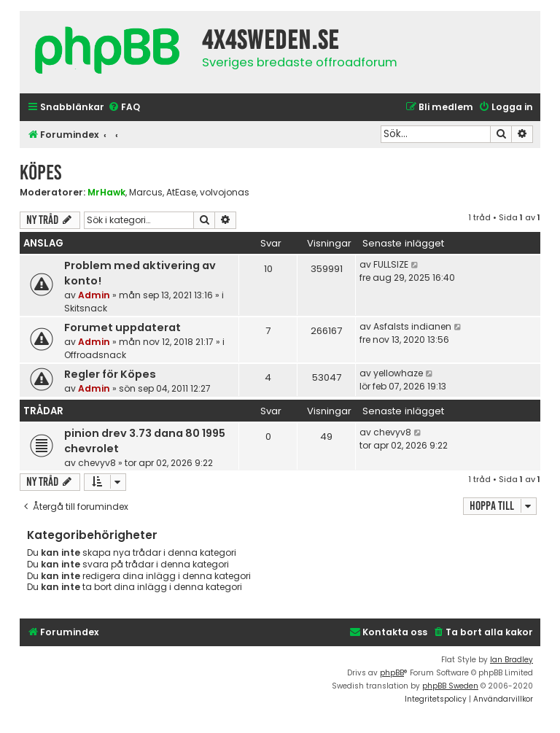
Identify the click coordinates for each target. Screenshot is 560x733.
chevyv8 (97, 463)
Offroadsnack (95, 355)
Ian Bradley (512, 660)
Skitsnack (86, 308)
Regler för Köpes (110, 374)
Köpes (40, 172)
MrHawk (106, 192)
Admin (94, 295)
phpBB (392, 673)
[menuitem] (124, 108)
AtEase (181, 193)
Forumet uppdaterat (122, 327)
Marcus (146, 193)
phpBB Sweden (450, 686)
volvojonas (225, 193)
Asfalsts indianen (412, 326)
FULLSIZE (391, 264)
